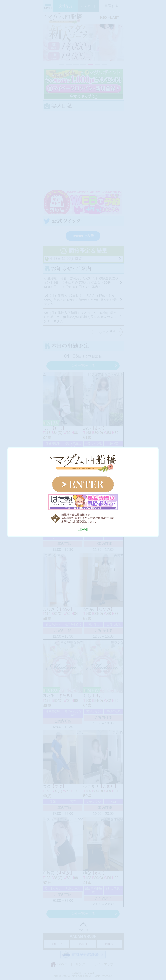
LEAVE (83, 530)
